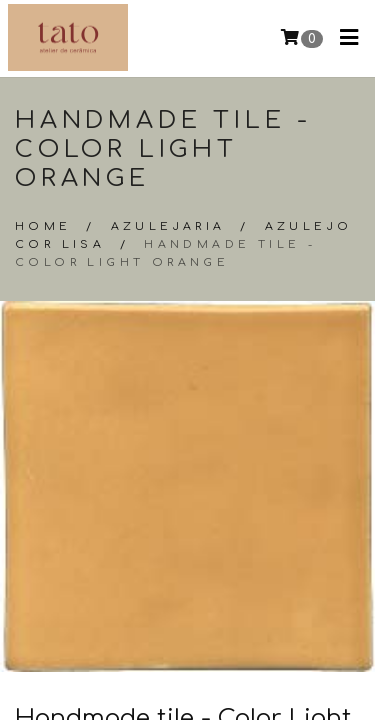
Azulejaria (168, 226)
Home (43, 226)
